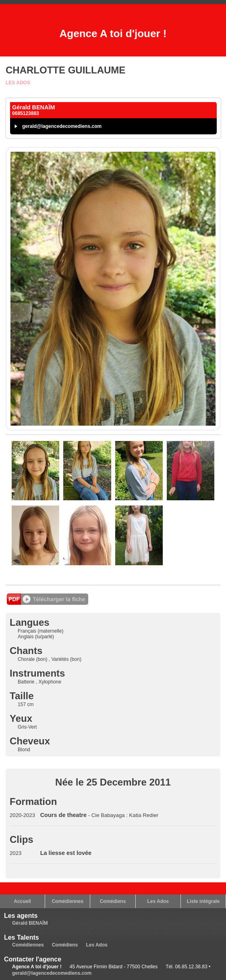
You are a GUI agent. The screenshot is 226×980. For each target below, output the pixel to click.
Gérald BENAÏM (30, 923)
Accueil (22, 901)
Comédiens (113, 901)
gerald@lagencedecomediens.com (62, 126)
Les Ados (18, 83)
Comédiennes (67, 901)
